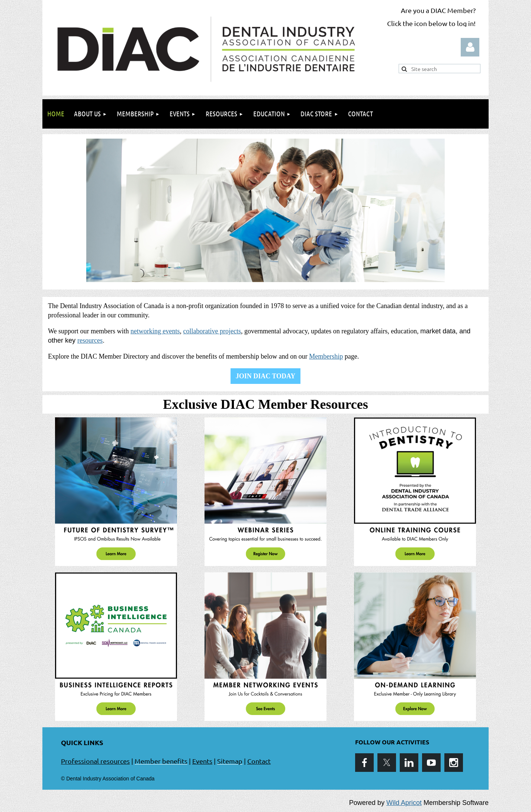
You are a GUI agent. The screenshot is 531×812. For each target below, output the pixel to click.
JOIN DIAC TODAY (266, 376)
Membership (326, 356)
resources (90, 340)
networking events (155, 331)
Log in (470, 47)
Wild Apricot (404, 803)
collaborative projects (212, 331)
